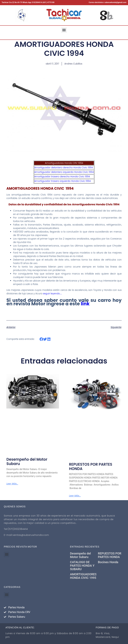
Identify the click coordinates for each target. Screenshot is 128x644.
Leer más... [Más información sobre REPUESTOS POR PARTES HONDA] (75, 496)
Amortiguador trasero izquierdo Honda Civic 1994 (63, 181)
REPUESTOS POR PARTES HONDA (91, 467)
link (85, 304)
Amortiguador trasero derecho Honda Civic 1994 (62, 176)
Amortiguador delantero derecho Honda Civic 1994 (64, 167)
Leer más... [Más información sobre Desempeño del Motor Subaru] (12, 484)
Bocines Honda (108, 562)
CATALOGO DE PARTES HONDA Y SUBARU (82, 566)
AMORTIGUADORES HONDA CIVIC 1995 (83, 576)
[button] (64, 30)
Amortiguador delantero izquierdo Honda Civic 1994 (64, 172)
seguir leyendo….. (52, 293)
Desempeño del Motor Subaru (27, 462)
